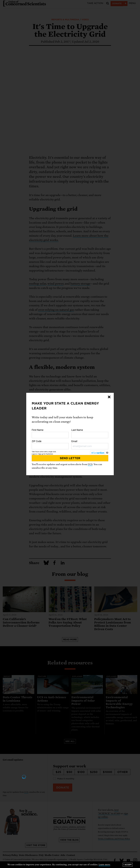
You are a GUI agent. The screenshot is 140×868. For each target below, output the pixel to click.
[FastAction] (98, 453)
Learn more (104, 865)
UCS (90, 464)
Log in (34, 454)
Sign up (41, 454)
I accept (128, 865)
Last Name (90, 433)
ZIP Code (50, 445)
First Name (50, 433)
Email (90, 445)
